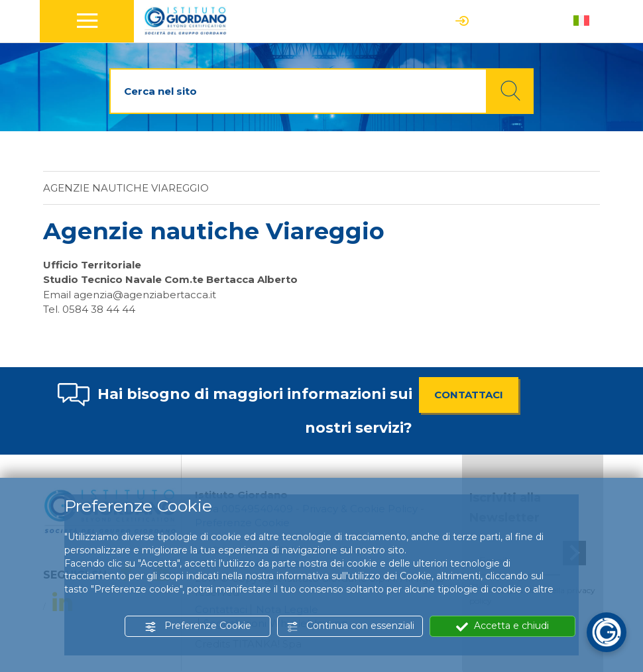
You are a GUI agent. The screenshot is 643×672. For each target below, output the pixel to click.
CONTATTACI (469, 395)
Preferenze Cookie (198, 626)
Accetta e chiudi (502, 626)
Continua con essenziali (350, 626)
